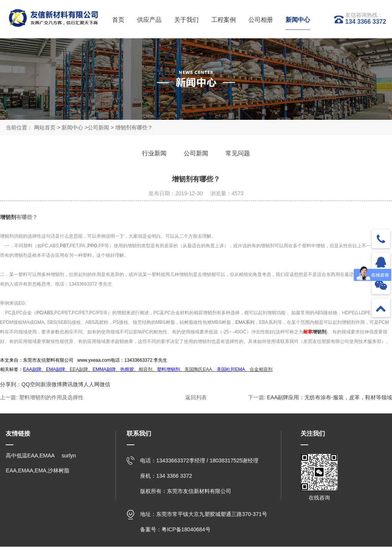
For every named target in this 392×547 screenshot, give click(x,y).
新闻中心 (72, 127)
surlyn (69, 456)
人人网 (91, 385)
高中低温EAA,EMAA (30, 456)
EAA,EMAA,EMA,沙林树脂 (38, 471)
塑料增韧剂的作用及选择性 (51, 398)
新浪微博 (51, 385)
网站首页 (45, 127)
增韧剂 (8, 217)
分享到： (11, 385)
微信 (105, 385)
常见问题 (239, 153)
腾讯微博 (73, 385)
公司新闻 (98, 127)
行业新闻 (153, 153)
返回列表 (196, 398)
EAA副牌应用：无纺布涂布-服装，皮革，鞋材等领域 (329, 398)
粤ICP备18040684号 (186, 530)
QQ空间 (31, 385)
